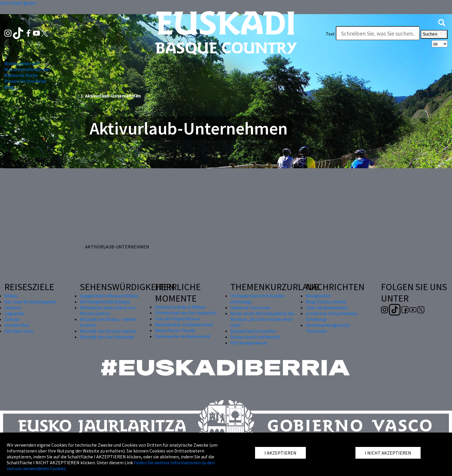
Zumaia (12, 319)
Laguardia (14, 313)
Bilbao (11, 296)
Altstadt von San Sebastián (107, 337)
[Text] (378, 33)
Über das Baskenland (327, 307)
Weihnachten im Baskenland (184, 324)
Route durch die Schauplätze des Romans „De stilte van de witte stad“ (263, 319)
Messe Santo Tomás (175, 330)
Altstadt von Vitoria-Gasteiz (108, 331)
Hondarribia (16, 325)
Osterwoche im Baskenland (182, 336)
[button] (442, 22)
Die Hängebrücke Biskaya (105, 302)
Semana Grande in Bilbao (180, 307)
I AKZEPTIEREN (280, 453)
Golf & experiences (249, 343)
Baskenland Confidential (255, 337)
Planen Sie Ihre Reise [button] (25, 81)
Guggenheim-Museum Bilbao (109, 296)
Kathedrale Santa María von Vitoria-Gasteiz (108, 310)
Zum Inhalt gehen (18, 3)
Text (330, 34)
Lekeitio (13, 307)
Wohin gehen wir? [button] (22, 63)
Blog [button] (9, 87)
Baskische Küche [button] (21, 75)
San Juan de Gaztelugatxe (30, 302)
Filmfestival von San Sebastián (186, 313)
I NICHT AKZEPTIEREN (388, 453)
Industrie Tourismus (251, 307)
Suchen (434, 34)
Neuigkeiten (318, 296)
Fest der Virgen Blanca (177, 319)
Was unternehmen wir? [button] (27, 69)
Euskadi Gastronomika (253, 331)
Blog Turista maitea (326, 302)
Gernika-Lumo (19, 331)
